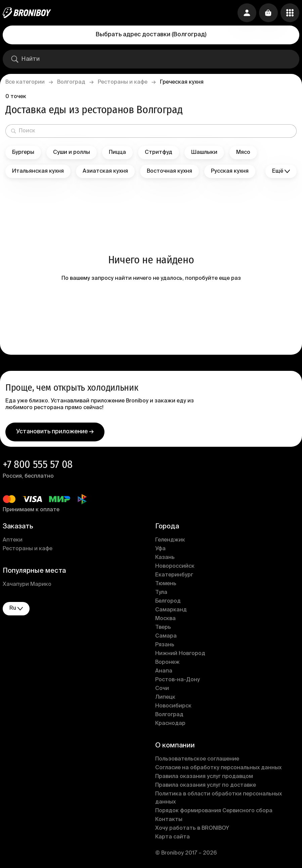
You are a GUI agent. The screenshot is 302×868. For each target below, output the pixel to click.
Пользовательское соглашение (197, 759)
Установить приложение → (55, 432)
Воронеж (167, 662)
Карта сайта (172, 837)
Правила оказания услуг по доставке (206, 785)
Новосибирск (173, 706)
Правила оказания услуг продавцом (204, 777)
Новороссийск (175, 566)
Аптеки (13, 540)
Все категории (25, 82)
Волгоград (71, 82)
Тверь (163, 627)
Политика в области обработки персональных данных (219, 798)
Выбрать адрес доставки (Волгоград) (151, 35)
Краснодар (170, 724)
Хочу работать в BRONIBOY (192, 828)
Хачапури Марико (27, 584)
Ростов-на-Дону (178, 680)
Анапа (164, 671)
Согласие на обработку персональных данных (218, 768)
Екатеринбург (174, 575)
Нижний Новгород (180, 654)
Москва (165, 619)
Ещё (281, 171)
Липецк (165, 697)
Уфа (160, 549)
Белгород (168, 601)
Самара (166, 636)
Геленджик (170, 540)
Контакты (169, 820)
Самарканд (171, 610)
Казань (165, 558)
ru (16, 609)
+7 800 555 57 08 (38, 464)
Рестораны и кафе (123, 82)
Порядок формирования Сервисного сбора (214, 811)
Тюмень (166, 584)
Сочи (162, 689)
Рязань (165, 645)
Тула (161, 593)
